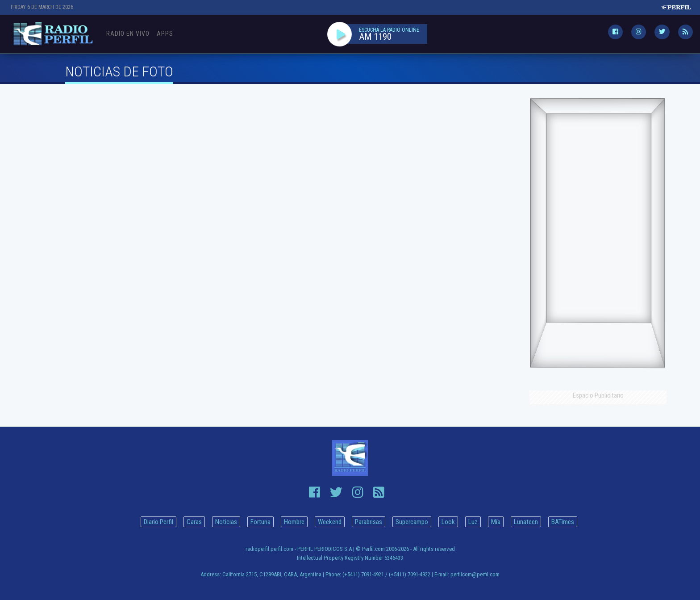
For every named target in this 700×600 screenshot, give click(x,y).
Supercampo (412, 522)
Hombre (294, 522)
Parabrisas (369, 522)
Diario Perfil (158, 522)
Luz (473, 522)
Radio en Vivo (128, 34)
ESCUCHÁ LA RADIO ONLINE (389, 30)
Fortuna (260, 522)
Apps (165, 34)
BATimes (563, 522)
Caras (194, 522)
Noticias (226, 522)
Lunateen (526, 522)
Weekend (330, 522)
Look (448, 522)
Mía (496, 522)
